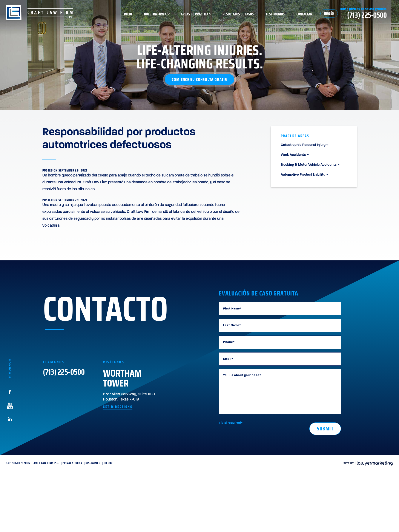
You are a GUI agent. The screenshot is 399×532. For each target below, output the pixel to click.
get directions (118, 407)
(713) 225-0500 (64, 373)
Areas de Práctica (221, 15)
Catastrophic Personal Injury (303, 145)
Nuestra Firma (182, 15)
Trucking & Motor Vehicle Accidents (309, 165)
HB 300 (108, 463)
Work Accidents (293, 155)
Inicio (154, 15)
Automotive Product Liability (303, 175)
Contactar (331, 15)
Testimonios (301, 15)
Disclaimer (93, 463)
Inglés (355, 15)
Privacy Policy (72, 463)
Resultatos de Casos (264, 15)
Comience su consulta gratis (199, 79)
